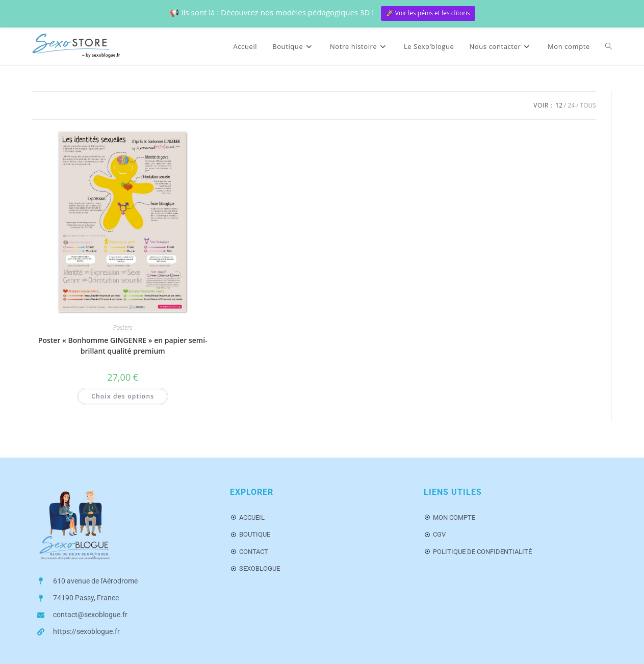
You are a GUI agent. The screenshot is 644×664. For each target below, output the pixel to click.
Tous (588, 105)
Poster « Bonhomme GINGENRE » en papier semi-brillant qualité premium (123, 346)
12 (559, 105)
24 (571, 105)
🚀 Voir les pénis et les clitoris (428, 13)
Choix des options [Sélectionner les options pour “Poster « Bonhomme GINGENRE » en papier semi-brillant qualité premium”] (123, 396)
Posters (123, 327)
